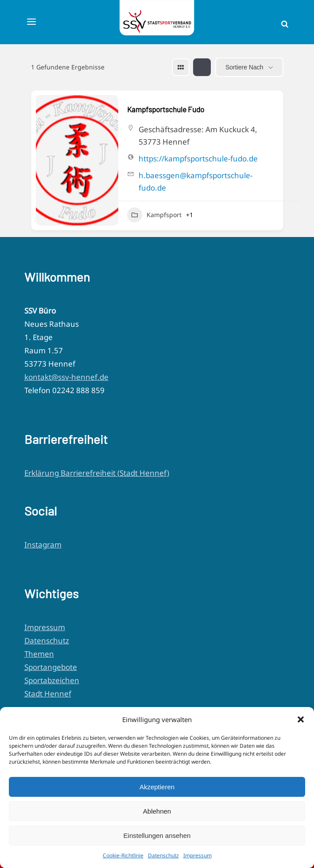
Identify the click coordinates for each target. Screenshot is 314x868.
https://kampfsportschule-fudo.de (198, 159)
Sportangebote (51, 667)
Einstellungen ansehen (157, 835)
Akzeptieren (157, 787)
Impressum (198, 855)
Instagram (43, 545)
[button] (301, 719)
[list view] (202, 67)
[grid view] (181, 67)
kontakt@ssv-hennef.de (66, 377)
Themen (39, 654)
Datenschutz (163, 855)
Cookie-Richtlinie (123, 855)
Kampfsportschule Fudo (166, 109)
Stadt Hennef (48, 694)
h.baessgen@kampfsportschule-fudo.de (196, 182)
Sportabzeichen (52, 680)
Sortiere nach (244, 67)
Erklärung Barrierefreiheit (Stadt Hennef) (97, 473)
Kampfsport (154, 215)
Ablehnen (157, 811)
